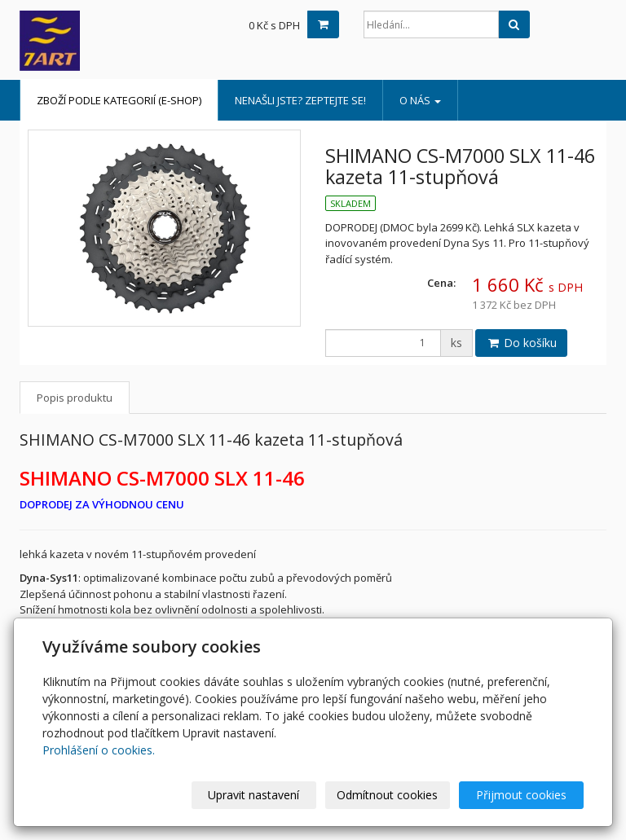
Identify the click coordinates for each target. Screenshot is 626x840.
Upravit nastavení (253, 795)
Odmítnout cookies (387, 795)
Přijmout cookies (521, 795)
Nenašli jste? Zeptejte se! (300, 100)
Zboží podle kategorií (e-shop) (119, 100)
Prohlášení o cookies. (99, 750)
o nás (420, 100)
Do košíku (521, 343)
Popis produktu (75, 398)
